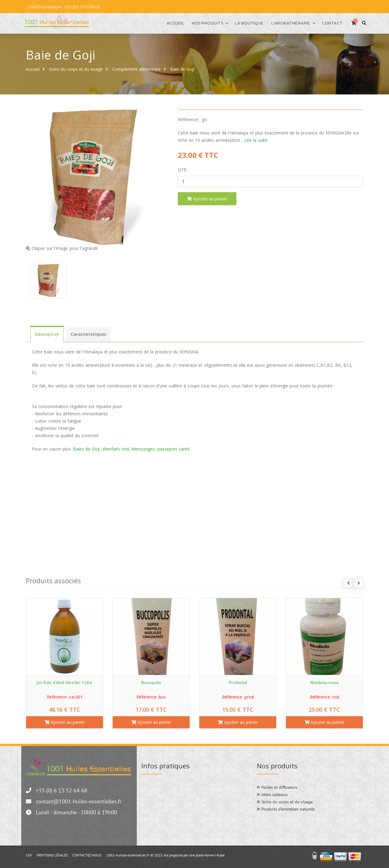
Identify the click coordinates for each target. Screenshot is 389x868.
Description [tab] (47, 334)
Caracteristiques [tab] (88, 334)
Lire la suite (256, 140)
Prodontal (238, 682)
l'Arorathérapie (284, 23)
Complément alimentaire (136, 68)
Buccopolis (151, 682)
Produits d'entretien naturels (286, 808)
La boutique (243, 23)
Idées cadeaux (272, 794)
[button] (34, 504)
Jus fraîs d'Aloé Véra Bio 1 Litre (65, 682)
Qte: (182, 169)
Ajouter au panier (65, 722)
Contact (326, 23)
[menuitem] (194, 462)
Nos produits (201, 23)
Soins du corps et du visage (76, 68)
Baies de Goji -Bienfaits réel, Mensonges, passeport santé (131, 449)
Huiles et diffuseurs (277, 787)
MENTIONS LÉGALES (52, 854)
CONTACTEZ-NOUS (87, 854)
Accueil (169, 23)
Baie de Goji (182, 68)
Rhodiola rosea (324, 682)
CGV (29, 854)
